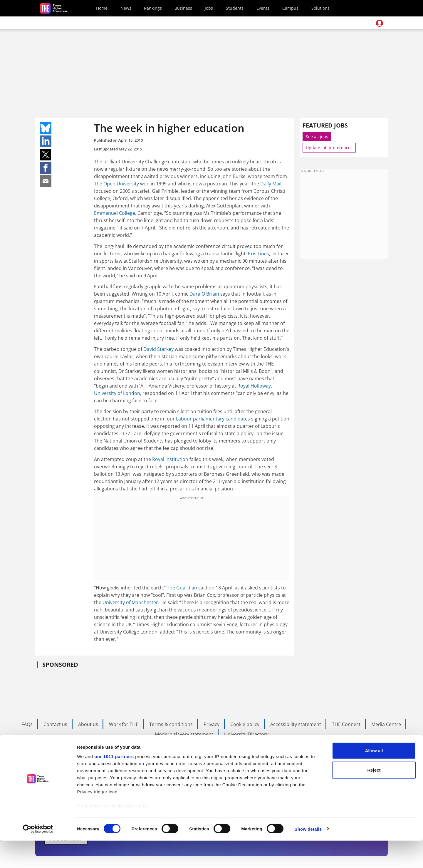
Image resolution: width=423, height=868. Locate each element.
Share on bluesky (46, 128)
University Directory (246, 734)
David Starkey (158, 349)
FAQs (27, 724)
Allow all (374, 778)
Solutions (320, 8)
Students (235, 8)
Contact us (55, 724)
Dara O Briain (204, 294)
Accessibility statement (296, 724)
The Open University (116, 184)
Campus (290, 8)
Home (102, 8)
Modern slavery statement (184, 734)
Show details (308, 856)
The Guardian (182, 588)
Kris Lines (258, 254)
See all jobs (317, 136)
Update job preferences (329, 148)
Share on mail (46, 181)
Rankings (153, 8)
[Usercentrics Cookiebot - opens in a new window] (38, 857)
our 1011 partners (114, 784)
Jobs (209, 8)
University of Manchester (130, 602)
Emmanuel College (115, 213)
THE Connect (346, 724)
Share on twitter (46, 155)
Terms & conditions (171, 724)
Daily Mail (271, 184)
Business (183, 8)
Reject (374, 797)
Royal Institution (170, 459)
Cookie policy (245, 724)
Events (263, 8)
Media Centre (386, 724)
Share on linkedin (46, 141)
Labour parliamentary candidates (213, 419)
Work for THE (124, 724)
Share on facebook (46, 168)
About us (88, 724)
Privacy (211, 724)
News (126, 8)
